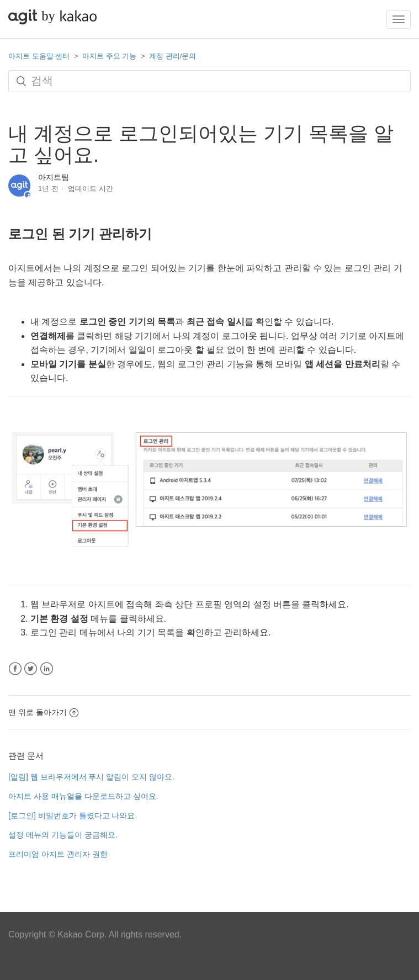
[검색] (209, 81)
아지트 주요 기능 (109, 56)
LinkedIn (47, 669)
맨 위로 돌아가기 (43, 712)
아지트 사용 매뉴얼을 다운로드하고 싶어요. (83, 796)
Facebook (15, 669)
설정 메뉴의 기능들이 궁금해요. (63, 835)
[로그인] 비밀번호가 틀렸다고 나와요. (73, 815)
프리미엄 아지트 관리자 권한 (58, 854)
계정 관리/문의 (173, 56)
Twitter (31, 669)
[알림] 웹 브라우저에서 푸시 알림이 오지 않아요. (91, 777)
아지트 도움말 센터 (39, 56)
